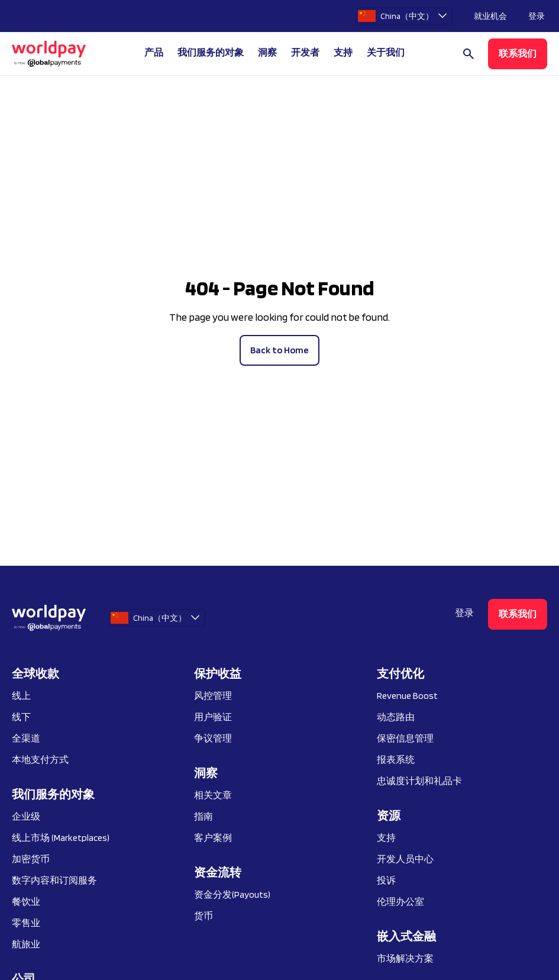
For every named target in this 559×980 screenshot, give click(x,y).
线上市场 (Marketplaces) (61, 838)
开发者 (305, 52)
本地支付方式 (40, 760)
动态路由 (396, 717)
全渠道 (26, 738)
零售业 (26, 923)
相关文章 (213, 795)
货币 (203, 916)
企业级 (26, 816)
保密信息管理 (405, 738)
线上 (21, 696)
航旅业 (26, 944)
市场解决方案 (405, 958)
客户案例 (213, 838)
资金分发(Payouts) (232, 894)
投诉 (386, 880)
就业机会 (490, 16)
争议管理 (213, 738)
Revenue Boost (407, 696)
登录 (537, 16)
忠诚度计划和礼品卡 (419, 781)
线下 (21, 717)
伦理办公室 (400, 902)
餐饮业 (26, 902)
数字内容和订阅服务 (54, 880)
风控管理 (213, 696)
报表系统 (396, 760)
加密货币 (31, 859)
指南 (203, 816)
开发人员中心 (405, 859)
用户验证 (213, 717)
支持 (343, 52)
